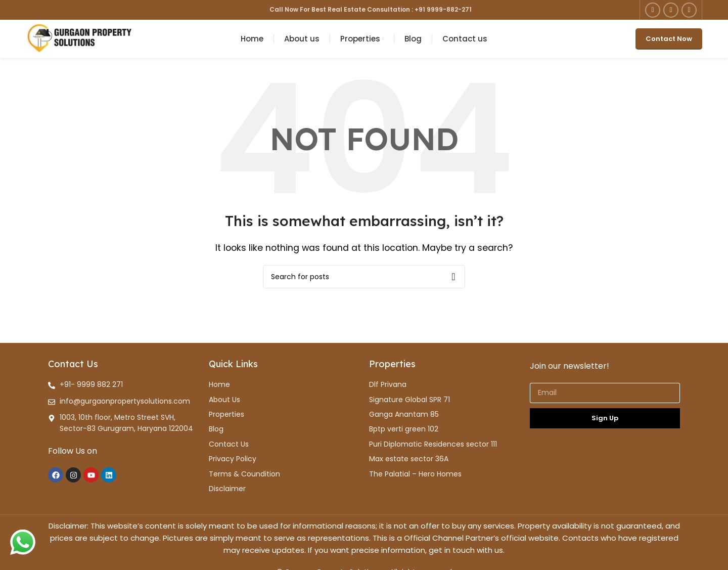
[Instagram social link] (671, 10)
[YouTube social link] (689, 10)
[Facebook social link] (653, 10)
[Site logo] (79, 42)
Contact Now (669, 43)
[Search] (364, 284)
